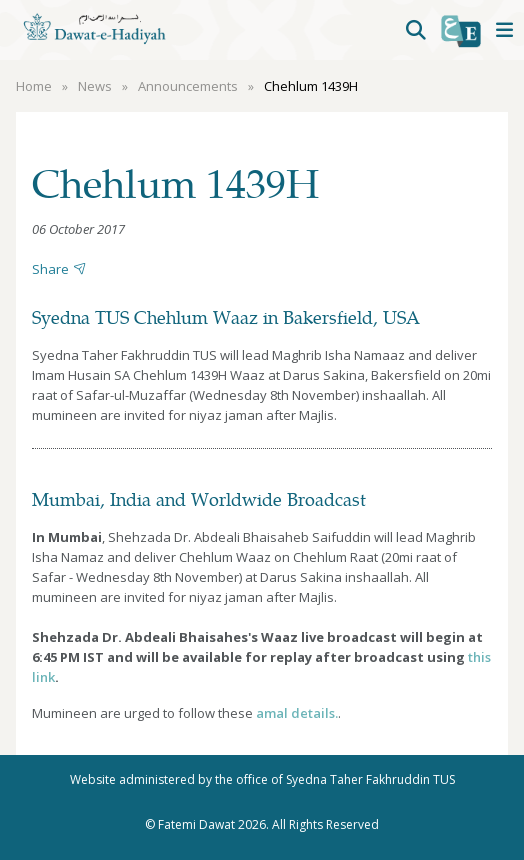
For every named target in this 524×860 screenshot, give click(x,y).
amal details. (297, 713)
